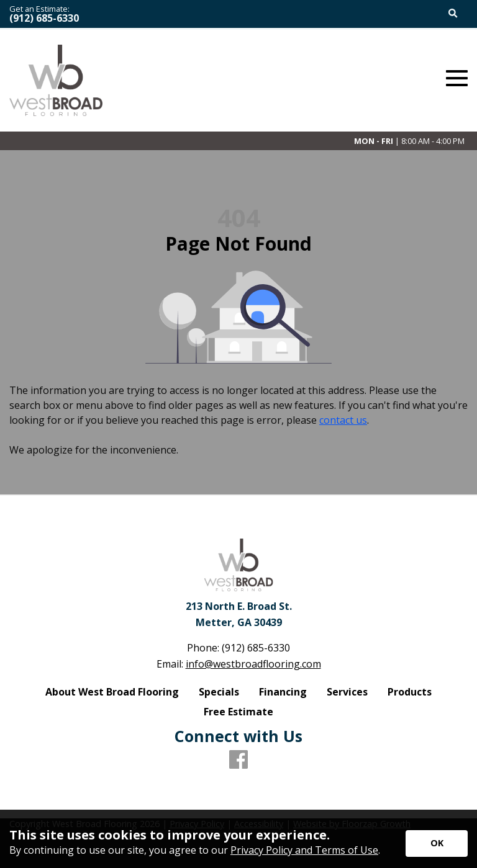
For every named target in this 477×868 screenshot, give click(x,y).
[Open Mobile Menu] (457, 78)
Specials (219, 692)
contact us (343, 420)
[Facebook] (238, 760)
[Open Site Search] (453, 14)
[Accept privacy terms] (437, 843)
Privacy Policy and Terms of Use (304, 850)
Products (410, 692)
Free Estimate (238, 712)
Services (347, 692)
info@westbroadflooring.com (253, 664)
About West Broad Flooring (112, 692)
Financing (283, 692)
